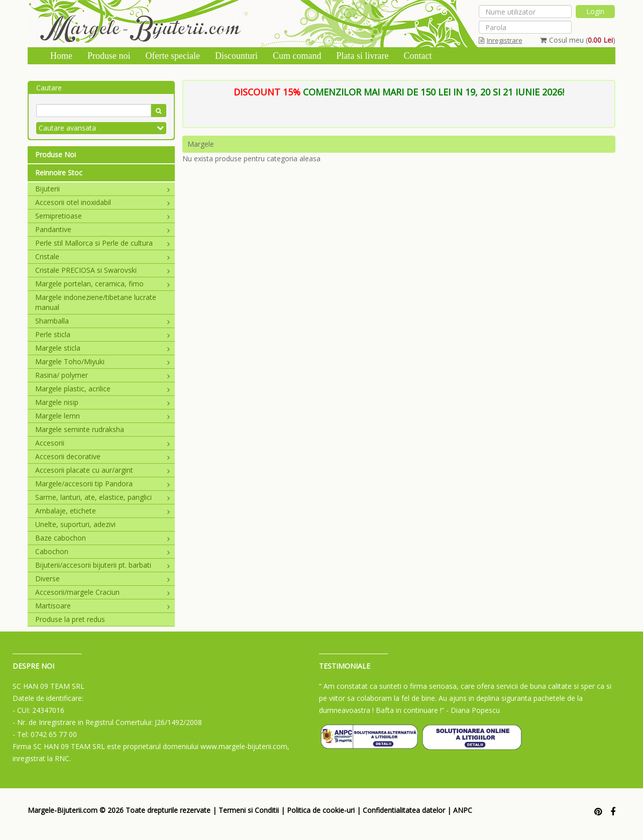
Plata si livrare (362, 56)
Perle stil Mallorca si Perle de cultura (102, 243)
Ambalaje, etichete (102, 511)
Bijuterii (102, 189)
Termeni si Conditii (249, 810)
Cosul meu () (578, 40)
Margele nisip (102, 402)
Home (61, 56)
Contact (417, 56)
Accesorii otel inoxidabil (102, 202)
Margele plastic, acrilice (102, 389)
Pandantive (102, 229)
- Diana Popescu (473, 710)
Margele (201, 144)
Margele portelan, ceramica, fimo (102, 284)
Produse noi (109, 56)
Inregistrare (501, 40)
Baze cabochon (102, 538)
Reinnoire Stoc (59, 173)
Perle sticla (102, 334)
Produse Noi (56, 154)
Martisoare (102, 606)
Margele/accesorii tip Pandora (102, 484)
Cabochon (102, 551)
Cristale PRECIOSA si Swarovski (102, 270)
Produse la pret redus (70, 619)
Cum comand (297, 56)
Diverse (102, 579)
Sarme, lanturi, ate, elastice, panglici (102, 497)
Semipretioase (102, 216)
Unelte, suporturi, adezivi (75, 524)
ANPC (463, 810)
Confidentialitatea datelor (404, 810)
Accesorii (102, 443)
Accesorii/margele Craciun (102, 592)
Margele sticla (102, 348)
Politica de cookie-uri (321, 810)
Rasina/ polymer (102, 375)
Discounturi (236, 56)
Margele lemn (102, 416)
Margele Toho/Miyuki (102, 361)
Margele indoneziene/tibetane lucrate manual (96, 302)
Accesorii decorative (102, 456)
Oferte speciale (173, 56)
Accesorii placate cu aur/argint (102, 470)
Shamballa (102, 321)
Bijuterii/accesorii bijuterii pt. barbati (102, 565)
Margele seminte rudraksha (80, 429)
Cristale (102, 256)
